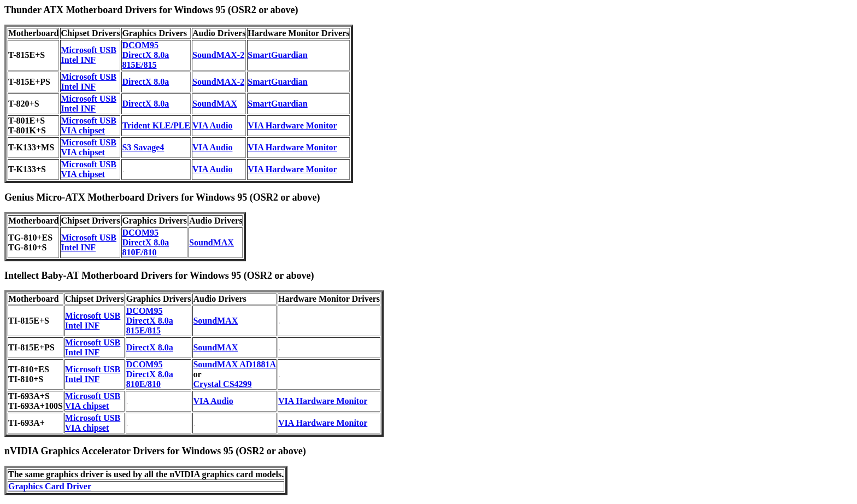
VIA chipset (83, 130)
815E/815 (139, 65)
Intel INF (78, 60)
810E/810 (139, 252)
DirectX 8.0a (145, 55)
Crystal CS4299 (222, 384)
